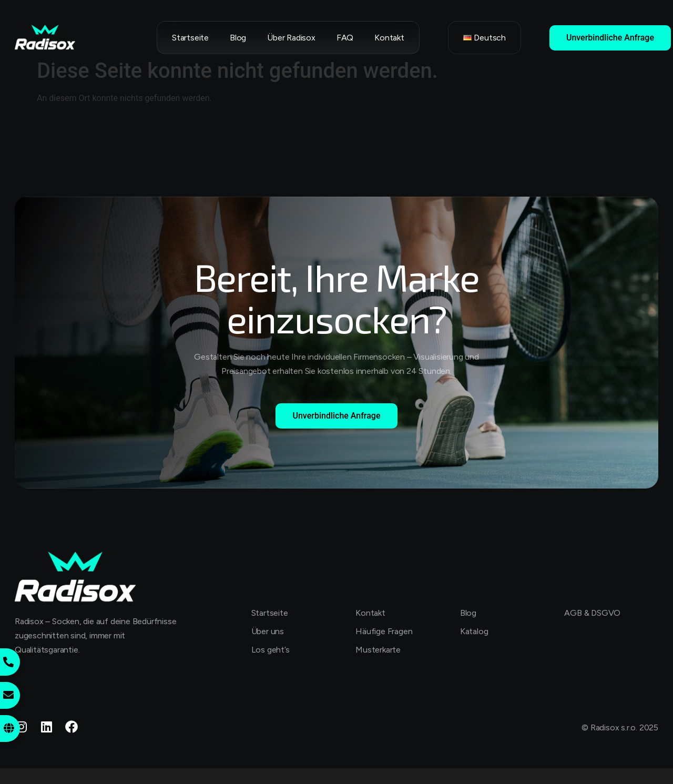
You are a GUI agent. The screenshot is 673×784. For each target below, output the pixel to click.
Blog (238, 38)
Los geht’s (271, 650)
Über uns (268, 631)
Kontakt (389, 38)
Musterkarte (378, 650)
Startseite (190, 38)
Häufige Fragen (384, 631)
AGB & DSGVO (592, 613)
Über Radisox (291, 38)
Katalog (474, 631)
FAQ (345, 38)
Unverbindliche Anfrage (610, 38)
